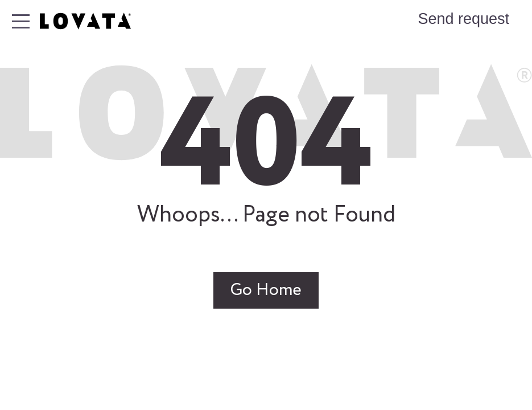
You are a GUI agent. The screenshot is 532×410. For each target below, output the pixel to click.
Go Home (266, 290)
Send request (463, 19)
